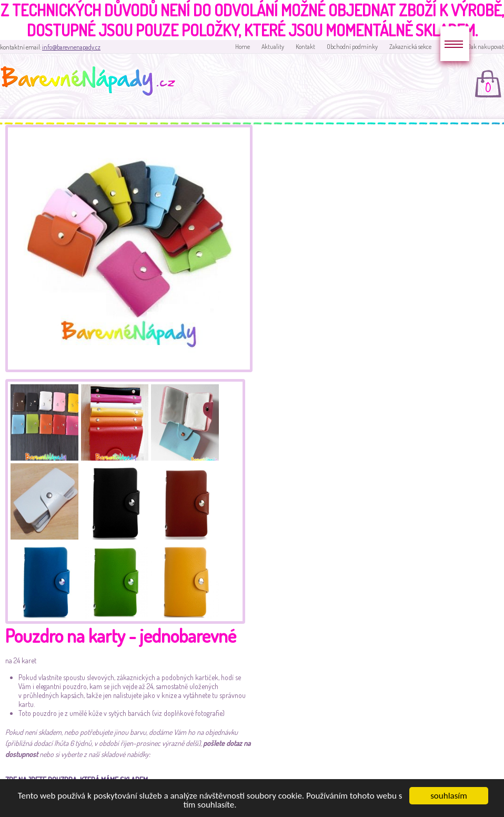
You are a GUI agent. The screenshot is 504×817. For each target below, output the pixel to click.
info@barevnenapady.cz (71, 47)
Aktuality (273, 47)
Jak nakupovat (486, 47)
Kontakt (305, 47)
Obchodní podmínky (352, 47)
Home (243, 47)
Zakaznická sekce (410, 47)
